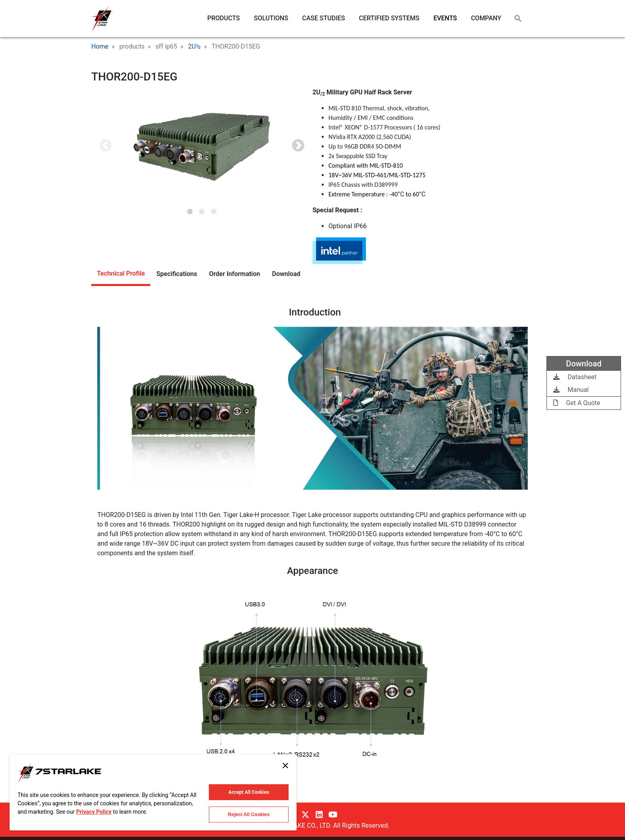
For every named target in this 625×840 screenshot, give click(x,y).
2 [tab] (202, 209)
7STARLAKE (102, 19)
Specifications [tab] (177, 274)
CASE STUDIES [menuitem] (323, 18)
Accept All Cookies (249, 792)
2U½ (195, 46)
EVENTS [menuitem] (445, 18)
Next (298, 146)
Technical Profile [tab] (121, 273)
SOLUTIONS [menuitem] (271, 18)
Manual (571, 390)
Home (100, 46)
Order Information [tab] (234, 274)
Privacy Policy (94, 812)
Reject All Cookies (249, 815)
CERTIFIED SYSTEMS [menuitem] (389, 18)
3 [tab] (214, 209)
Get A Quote (577, 403)
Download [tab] (286, 274)
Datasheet (575, 377)
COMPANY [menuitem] (486, 18)
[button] (202, 147)
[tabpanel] (202, 147)
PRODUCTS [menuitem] (224, 18)
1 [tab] (190, 209)
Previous (106, 146)
